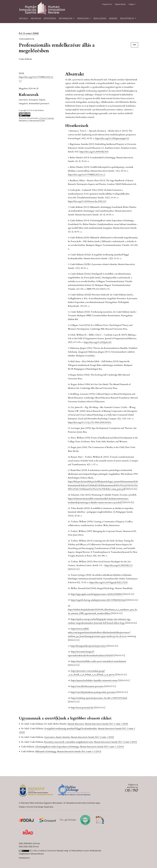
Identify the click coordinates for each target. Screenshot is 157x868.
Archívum (36, 19)
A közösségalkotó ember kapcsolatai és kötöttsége (57, 747)
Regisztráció (109, 4)
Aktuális (23, 19)
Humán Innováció (76, 724)
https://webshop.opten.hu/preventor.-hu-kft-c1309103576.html (99, 698)
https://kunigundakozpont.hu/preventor (88, 646)
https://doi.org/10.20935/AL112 (118, 565)
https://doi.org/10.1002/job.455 (98, 342)
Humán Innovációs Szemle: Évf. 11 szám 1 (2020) (106, 724)
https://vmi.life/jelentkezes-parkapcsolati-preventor (93, 692)
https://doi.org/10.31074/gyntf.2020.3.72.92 (108, 582)
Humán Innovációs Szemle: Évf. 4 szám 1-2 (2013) (79, 751)
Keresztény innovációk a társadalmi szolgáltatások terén (69, 742)
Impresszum (24, 858)
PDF (135, 45)
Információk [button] (66, 19)
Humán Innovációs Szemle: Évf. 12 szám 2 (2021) (115, 742)
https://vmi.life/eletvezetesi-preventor (87, 686)
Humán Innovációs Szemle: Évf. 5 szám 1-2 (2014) (102, 747)
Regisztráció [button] (127, 19)
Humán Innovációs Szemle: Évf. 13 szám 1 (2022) (92, 737)
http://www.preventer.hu (82, 708)
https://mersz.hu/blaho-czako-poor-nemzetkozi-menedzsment (99, 661)
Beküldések (100, 19)
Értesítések (50, 19)
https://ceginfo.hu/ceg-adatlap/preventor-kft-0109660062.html (98, 600)
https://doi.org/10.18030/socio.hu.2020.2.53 (87, 201)
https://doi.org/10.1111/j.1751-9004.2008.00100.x (90, 422)
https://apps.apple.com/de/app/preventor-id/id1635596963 (96, 594)
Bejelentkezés (121, 4)
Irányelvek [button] (83, 19)
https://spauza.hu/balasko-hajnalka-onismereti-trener (94, 680)
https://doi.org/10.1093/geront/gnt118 (112, 138)
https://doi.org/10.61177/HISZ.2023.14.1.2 (87, 175)
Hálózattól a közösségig (46, 751)
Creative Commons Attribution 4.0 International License (36, 119)
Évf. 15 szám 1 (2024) (29, 33)
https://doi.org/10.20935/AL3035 (94, 152)
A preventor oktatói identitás (57, 737)
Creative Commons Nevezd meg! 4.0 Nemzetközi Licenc (64, 851)
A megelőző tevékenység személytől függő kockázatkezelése (71, 729)
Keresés (113, 19)
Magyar (133, 4)
